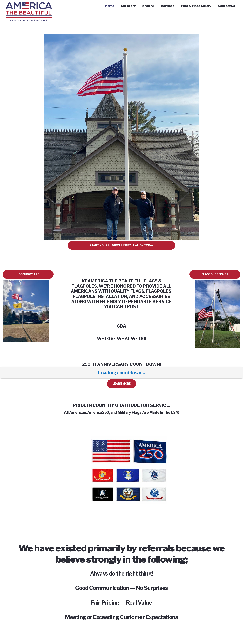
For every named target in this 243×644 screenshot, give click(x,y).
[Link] (29, 7)
